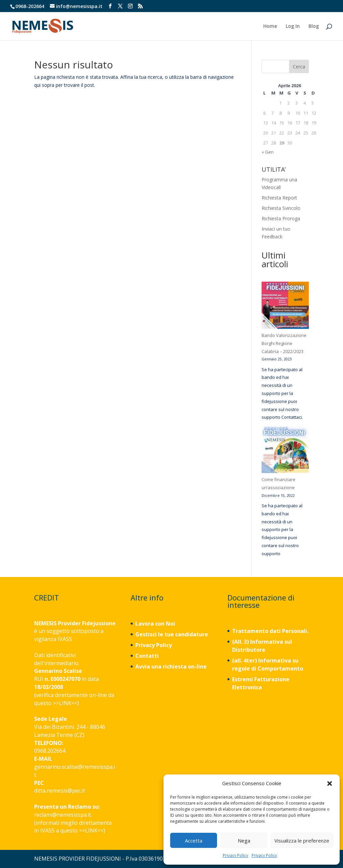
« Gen (268, 152)
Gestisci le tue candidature (172, 634)
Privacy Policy (235, 855)
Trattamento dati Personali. (270, 631)
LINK (65, 703)
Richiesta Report (279, 198)
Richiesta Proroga (281, 218)
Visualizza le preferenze (302, 841)
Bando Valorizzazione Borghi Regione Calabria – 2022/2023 (284, 343)
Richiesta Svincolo (281, 208)
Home (270, 26)
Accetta (194, 841)
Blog (314, 26)
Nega (244, 841)
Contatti (147, 656)
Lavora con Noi (155, 624)
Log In (293, 26)
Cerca (299, 67)
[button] (330, 784)
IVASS (65, 639)
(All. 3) (241, 642)
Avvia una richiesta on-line (171, 667)
